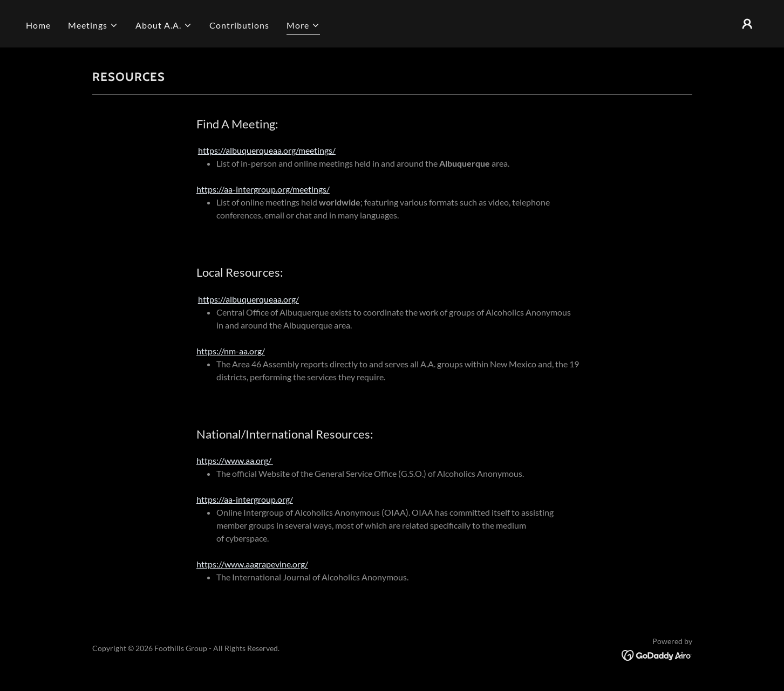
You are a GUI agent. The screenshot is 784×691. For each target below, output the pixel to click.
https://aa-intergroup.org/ (245, 499)
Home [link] (38, 25)
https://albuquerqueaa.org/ (248, 299)
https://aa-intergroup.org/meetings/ (263, 189)
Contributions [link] (239, 25)
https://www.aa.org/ (235, 460)
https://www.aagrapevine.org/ (252, 564)
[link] (657, 654)
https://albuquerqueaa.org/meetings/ (267, 150)
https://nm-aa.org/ (231, 351)
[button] (93, 25)
